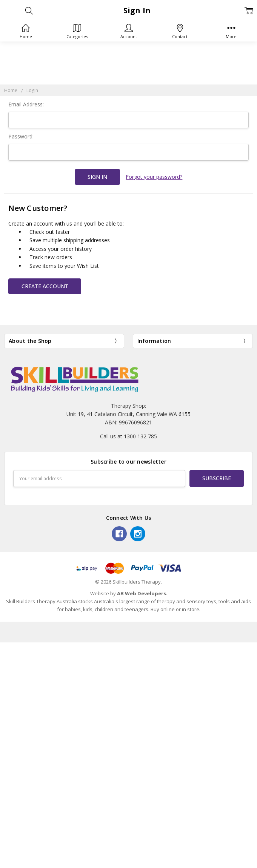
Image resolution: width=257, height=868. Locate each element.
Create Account (45, 286)
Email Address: (26, 104)
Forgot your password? (154, 177)
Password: (21, 136)
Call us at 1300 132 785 (128, 436)
